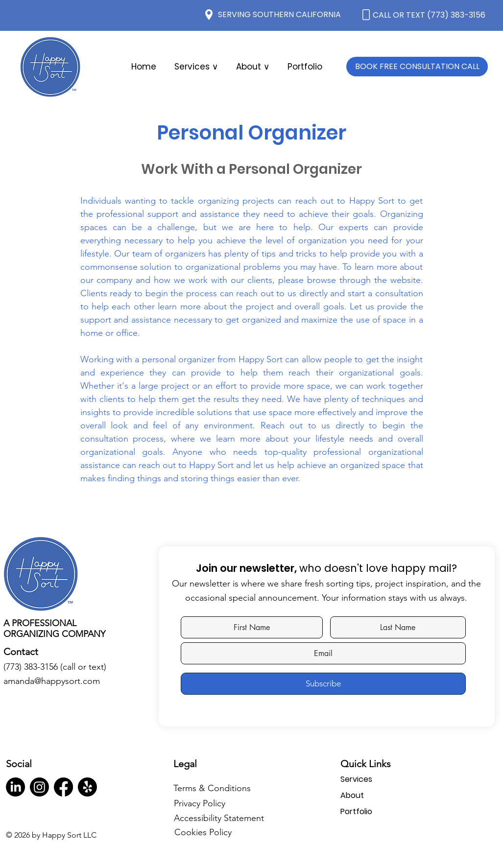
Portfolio (356, 811)
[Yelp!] (87, 787)
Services (356, 779)
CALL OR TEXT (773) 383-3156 (429, 15)
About (352, 795)
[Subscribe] (323, 684)
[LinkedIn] (15, 787)
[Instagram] (39, 787)
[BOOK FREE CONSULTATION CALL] (417, 67)
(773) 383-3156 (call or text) (55, 667)
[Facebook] (63, 787)
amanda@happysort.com (52, 681)
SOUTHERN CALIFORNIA (297, 14)
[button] (252, 67)
